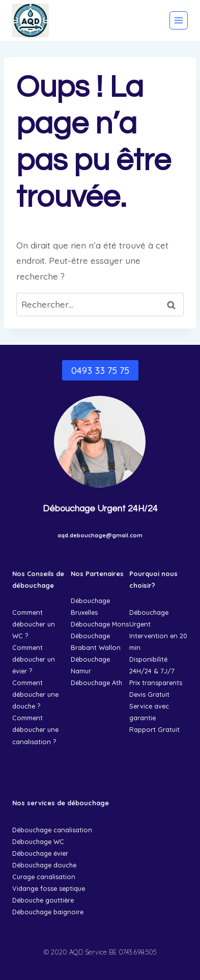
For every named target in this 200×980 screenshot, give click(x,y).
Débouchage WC (38, 841)
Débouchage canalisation (52, 830)
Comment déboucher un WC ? (34, 624)
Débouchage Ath (96, 683)
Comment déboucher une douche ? (35, 694)
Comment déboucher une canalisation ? (35, 729)
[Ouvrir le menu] (179, 20)
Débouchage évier (40, 853)
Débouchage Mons (100, 624)
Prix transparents (156, 683)
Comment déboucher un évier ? (34, 659)
